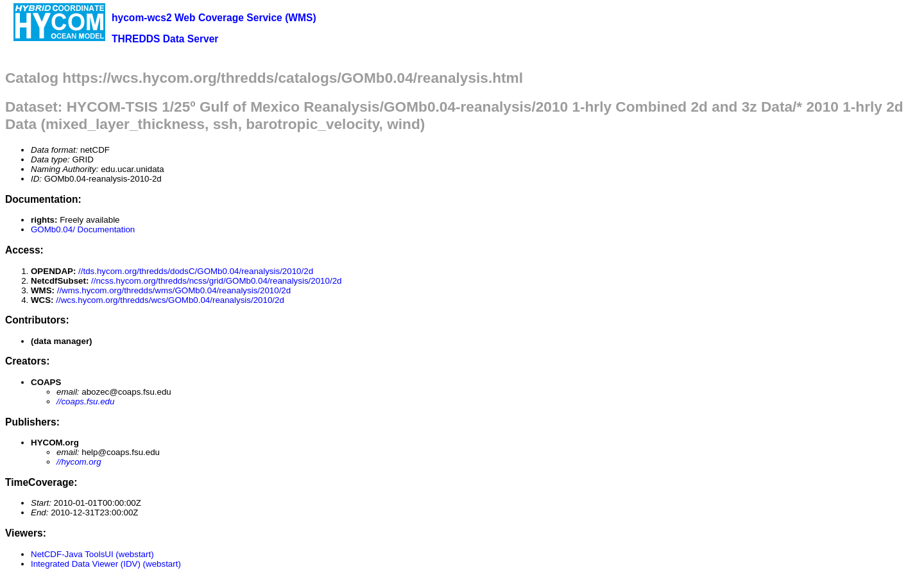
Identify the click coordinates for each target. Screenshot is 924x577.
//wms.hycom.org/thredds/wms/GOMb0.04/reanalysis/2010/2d (174, 290)
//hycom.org (79, 462)
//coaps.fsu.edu (85, 401)
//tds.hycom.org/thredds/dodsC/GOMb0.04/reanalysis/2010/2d (196, 271)
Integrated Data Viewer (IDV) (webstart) (106, 564)
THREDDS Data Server (165, 39)
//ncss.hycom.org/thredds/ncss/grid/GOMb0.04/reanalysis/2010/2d (216, 281)
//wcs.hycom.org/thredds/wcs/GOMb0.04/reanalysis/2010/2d (170, 300)
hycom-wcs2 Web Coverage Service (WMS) (214, 18)
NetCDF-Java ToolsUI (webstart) (92, 554)
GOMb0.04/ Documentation (83, 229)
